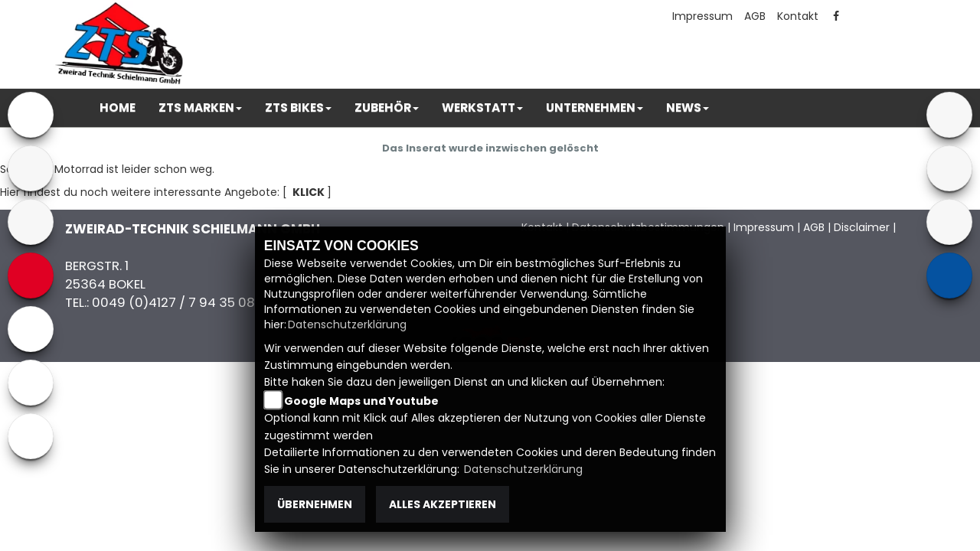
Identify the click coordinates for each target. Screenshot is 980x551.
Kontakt (798, 16)
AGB (755, 16)
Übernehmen (315, 504)
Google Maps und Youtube (361, 401)
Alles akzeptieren (443, 504)
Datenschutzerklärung (347, 324)
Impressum (702, 16)
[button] (200, 108)
